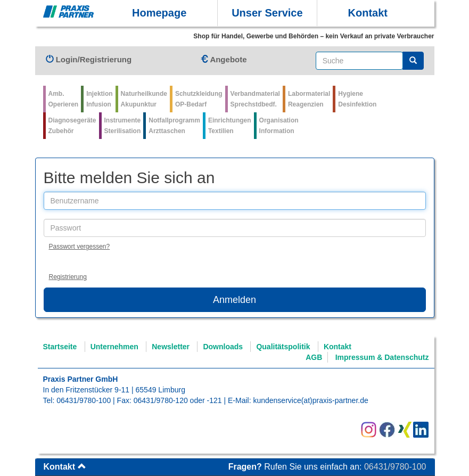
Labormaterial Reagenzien (309, 99)
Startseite (60, 347)
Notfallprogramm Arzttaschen (174, 126)
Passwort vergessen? (80, 247)
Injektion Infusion (99, 99)
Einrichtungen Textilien (230, 126)
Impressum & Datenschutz (382, 357)
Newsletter (171, 347)
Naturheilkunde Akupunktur (144, 99)
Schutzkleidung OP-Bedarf (199, 99)
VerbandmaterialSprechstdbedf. (255, 99)
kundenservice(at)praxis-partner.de (310, 400)
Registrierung (68, 277)
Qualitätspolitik (283, 347)
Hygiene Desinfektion (357, 99)
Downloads (223, 347)
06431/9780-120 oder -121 (178, 400)
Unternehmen (114, 347)
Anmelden (234, 300)
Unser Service (267, 13)
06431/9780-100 (84, 400)
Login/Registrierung (89, 59)
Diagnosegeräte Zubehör (72, 126)
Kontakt (368, 13)
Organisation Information (279, 126)
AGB (314, 357)
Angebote (224, 59)
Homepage (159, 13)
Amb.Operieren (64, 99)
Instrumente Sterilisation (123, 126)
